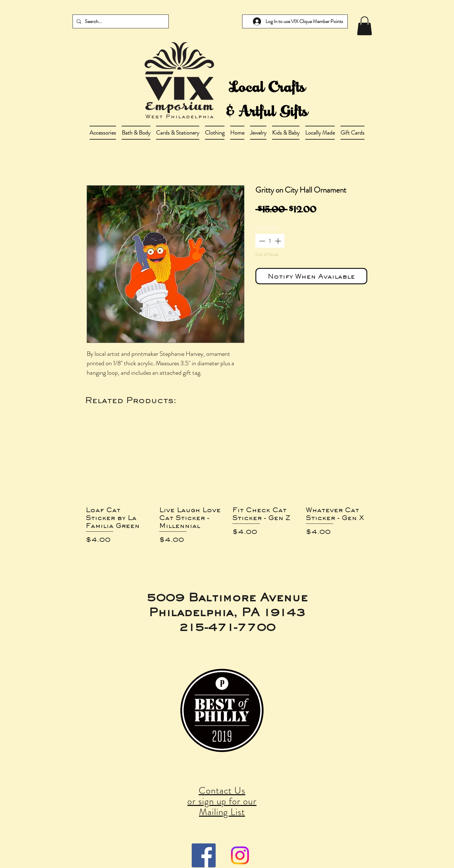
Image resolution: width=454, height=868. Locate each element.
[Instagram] (240, 855)
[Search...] (120, 21)
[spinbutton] (270, 241)
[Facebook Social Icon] (204, 855)
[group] (227, 488)
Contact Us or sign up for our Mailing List (222, 801)
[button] (136, 133)
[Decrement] (262, 241)
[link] (364, 26)
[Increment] (279, 241)
